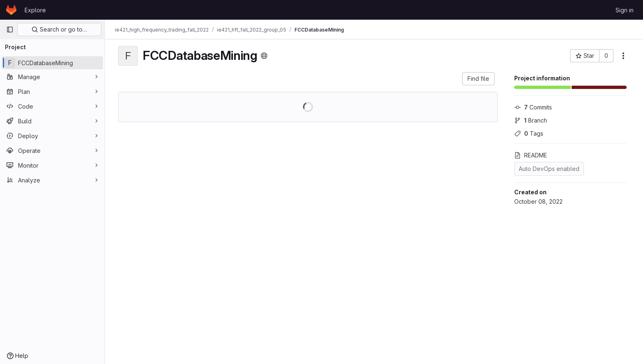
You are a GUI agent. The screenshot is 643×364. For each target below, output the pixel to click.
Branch (531, 120)
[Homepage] (11, 10)
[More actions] (623, 56)
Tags (529, 133)
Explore (35, 10)
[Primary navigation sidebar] (10, 30)
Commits (533, 107)
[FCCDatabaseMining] (52, 63)
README (531, 155)
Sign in (625, 10)
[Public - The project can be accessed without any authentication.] (264, 56)
